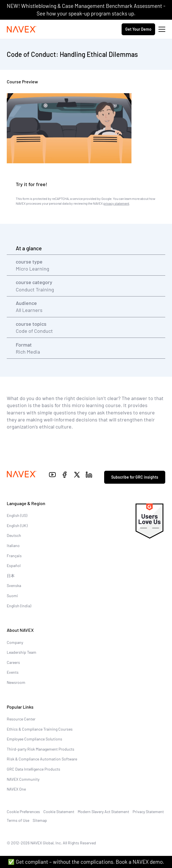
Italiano (13, 545)
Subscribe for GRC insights (135, 477)
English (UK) (17, 526)
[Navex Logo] (22, 29)
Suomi (12, 596)
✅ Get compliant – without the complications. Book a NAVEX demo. (86, 862)
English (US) (17, 515)
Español (14, 565)
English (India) (19, 606)
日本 (11, 576)
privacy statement (116, 203)
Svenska (14, 585)
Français (14, 556)
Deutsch (14, 535)
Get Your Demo (138, 29)
